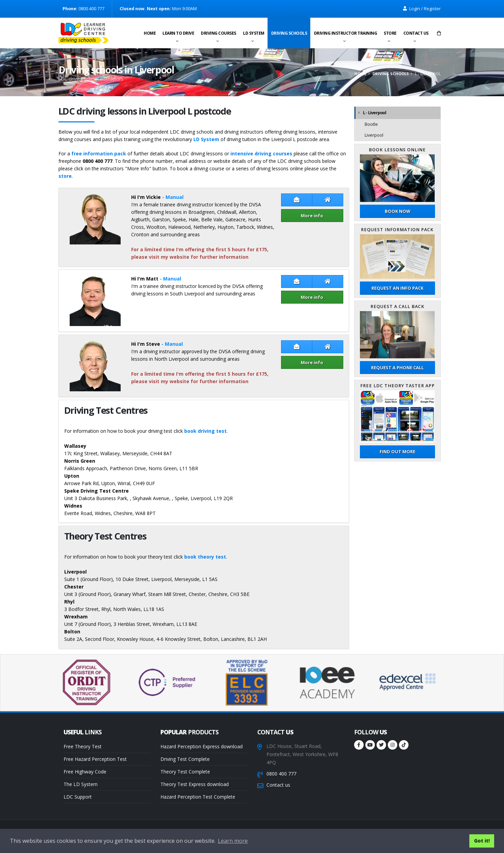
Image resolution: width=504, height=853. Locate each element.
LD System (254, 33)
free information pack (99, 153)
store (65, 176)
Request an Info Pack (397, 288)
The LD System (81, 784)
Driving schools (289, 33)
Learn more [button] (233, 841)
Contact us (416, 33)
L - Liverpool (375, 113)
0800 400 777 (281, 774)
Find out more (397, 451)
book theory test (205, 557)
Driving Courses (219, 33)
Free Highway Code (85, 772)
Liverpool (374, 135)
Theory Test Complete (185, 772)
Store (390, 33)
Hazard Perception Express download (202, 746)
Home (150, 33)
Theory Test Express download (195, 784)
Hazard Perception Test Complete (198, 797)
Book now (397, 211)
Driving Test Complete (185, 759)
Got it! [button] (482, 841)
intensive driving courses (261, 153)
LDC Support (78, 797)
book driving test (205, 431)
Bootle (371, 124)
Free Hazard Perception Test (95, 759)
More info (312, 216)
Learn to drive (178, 33)
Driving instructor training (346, 33)
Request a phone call (397, 368)
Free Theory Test (83, 746)
